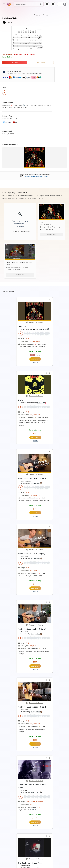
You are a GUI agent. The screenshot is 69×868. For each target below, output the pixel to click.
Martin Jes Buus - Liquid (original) (32, 553)
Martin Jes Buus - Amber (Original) (32, 629)
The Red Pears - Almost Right (30, 863)
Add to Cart (41, 62)
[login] (65, 4)
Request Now (51, 234)
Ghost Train (23, 326)
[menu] (4, 4)
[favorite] (47, 4)
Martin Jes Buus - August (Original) (32, 707)
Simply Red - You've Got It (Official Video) (32, 786)
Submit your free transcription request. (37, 176)
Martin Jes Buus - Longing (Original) (33, 478)
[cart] (53, 4)
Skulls (20, 400)
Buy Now (15, 62)
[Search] (41, 4)
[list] (59, 4)
